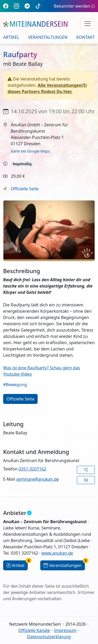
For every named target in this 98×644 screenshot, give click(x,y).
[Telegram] (27, 6)
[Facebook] (6, 6)
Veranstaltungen (48, 37)
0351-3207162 (32, 469)
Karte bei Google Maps (30, 151)
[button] (86, 470)
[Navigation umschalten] (88, 24)
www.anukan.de (57, 553)
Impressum (65, 630)
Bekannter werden (74, 6)
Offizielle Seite (25, 189)
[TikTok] (38, 6)
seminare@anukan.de (38, 479)
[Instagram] (16, 6)
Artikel (11, 37)
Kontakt (86, 37)
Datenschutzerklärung (49, 637)
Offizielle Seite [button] (20, 399)
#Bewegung (15, 385)
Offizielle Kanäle (34, 630)
